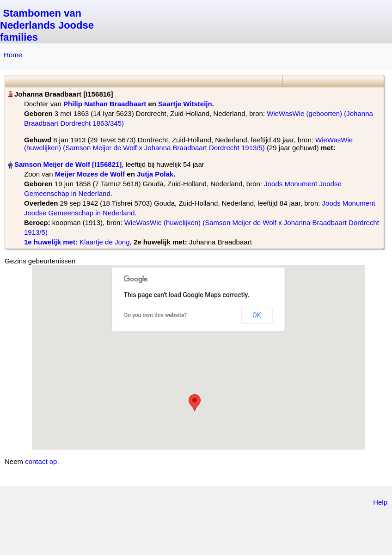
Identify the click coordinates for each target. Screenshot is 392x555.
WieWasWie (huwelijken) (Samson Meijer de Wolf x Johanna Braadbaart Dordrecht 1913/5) (188, 144)
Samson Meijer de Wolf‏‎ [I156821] (68, 164)
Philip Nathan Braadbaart (105, 104)
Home (13, 55)
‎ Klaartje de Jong (77, 242)
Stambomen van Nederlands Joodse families (47, 25)
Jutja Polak (155, 174)
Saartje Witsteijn (185, 104)
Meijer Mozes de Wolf (90, 174)
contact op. (42, 461)
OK (257, 315)
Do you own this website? (156, 315)
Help (380, 502)
